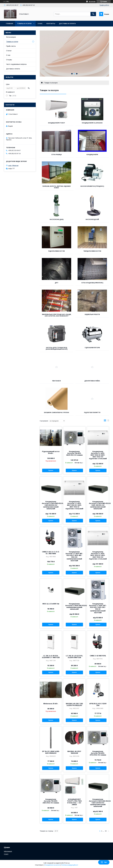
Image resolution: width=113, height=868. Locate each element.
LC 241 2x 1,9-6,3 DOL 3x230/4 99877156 (74, 657)
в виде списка (108, 421)
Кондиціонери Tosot (57, 123)
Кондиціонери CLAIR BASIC (92, 123)
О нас (40, 24)
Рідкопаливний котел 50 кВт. (51, 452)
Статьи (9, 51)
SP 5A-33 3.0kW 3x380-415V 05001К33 (51, 752)
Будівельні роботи (92, 314)
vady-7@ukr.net (13, 165)
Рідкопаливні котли (56, 251)
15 (106, 831)
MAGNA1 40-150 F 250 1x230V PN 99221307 (74, 704)
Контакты (51, 24)
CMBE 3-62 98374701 (98, 656)
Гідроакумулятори (92, 348)
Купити (51, 470)
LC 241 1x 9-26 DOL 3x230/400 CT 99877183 (51, 657)
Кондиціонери (92, 155)
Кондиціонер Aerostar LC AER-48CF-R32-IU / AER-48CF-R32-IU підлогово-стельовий (74, 505)
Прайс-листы (11, 46)
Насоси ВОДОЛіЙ (92, 219)
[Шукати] (93, 14)
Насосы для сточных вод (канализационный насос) (57, 348)
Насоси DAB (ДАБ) (57, 219)
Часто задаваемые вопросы (16, 64)
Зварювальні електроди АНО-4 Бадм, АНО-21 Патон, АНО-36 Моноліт (57, 315)
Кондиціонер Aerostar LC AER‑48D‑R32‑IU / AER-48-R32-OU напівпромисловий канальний (98, 505)
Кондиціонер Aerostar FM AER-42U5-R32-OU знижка (74, 453)
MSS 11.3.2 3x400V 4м (51, 604)
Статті (6, 854)
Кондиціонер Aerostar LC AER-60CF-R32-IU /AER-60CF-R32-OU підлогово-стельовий (98, 455)
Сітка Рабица (57, 155)
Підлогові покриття (92, 413)
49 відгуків (92, 2)
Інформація (8, 851)
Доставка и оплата (67, 24)
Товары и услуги (24, 24)
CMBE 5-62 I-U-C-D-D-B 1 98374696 (51, 553)
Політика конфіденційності (70, 865)
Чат (104, 862)
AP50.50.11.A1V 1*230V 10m (98, 704)
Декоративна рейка (92, 381)
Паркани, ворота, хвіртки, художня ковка (56, 187)
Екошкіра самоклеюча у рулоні (56, 413)
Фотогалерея (11, 37)
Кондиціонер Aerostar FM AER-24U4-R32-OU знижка (51, 801)
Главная (9, 24)
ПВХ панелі (56, 381)
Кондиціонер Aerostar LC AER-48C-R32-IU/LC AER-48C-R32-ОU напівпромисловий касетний (74, 556)
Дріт (57, 283)
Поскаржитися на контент (52, 865)
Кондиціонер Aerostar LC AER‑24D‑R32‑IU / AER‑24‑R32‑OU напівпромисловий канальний (98, 803)
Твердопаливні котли (92, 251)
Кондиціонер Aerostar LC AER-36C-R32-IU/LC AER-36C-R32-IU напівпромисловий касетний (98, 608)
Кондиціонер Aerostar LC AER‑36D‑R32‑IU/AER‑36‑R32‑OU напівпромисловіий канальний (74, 606)
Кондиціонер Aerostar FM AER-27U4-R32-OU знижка (98, 753)
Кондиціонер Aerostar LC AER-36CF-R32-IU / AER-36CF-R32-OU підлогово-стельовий (98, 555)
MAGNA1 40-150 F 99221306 (74, 752)
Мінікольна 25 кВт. (51, 704)
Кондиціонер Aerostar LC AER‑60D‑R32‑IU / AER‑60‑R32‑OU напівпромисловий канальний (51, 505)
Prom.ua (67, 863)
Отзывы (9, 60)
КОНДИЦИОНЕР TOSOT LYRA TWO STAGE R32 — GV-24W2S (74, 802)
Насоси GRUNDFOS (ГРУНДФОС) (92, 186)
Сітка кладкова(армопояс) (92, 283)
